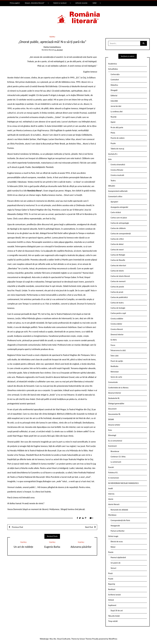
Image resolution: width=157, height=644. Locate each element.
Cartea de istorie (117, 271)
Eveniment (112, 446)
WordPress (113, 639)
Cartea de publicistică (119, 297)
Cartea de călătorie (118, 228)
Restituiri (112, 589)
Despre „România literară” (35, 3)
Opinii (113, 122)
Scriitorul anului (114, 595)
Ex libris (114, 340)
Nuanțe (114, 117)
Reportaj (112, 584)
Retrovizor (115, 372)
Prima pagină (15, 3)
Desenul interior (117, 334)
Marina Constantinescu (52, 47)
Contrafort (115, 80)
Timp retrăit (113, 621)
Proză (110, 573)
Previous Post (17, 527)
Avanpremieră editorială (118, 191)
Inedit (111, 488)
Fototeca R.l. (113, 473)
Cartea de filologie (118, 255)
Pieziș (113, 133)
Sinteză (111, 600)
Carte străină (116, 212)
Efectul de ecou (117, 542)
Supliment (112, 605)
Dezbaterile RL (114, 398)
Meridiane (112, 515)
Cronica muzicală (117, 175)
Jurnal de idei (116, 106)
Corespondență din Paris (120, 520)
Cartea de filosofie (118, 260)
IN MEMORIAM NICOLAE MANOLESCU (123, 483)
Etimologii (112, 435)
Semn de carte (116, 377)
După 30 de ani (117, 611)
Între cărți (115, 356)
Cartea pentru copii (118, 313)
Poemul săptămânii (118, 557)
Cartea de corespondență (121, 234)
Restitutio (114, 366)
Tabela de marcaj (117, 149)
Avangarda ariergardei (119, 207)
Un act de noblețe (23, 547)
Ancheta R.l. (113, 154)
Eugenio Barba (52, 547)
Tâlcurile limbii (114, 616)
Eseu (110, 430)
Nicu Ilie (53, 639)
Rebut (113, 547)
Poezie (111, 552)
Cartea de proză (117, 292)
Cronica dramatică (118, 165)
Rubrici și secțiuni (60, 3)
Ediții (95, 3)
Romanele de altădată (119, 510)
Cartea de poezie (117, 287)
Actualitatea (113, 69)
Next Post (89, 527)
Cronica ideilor (116, 324)
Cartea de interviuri (118, 265)
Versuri (113, 568)
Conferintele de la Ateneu (118, 388)
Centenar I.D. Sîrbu (118, 457)
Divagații (114, 90)
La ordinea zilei (117, 112)
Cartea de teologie (118, 308)
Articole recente (81, 3)
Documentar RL (114, 414)
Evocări (111, 467)
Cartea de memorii (118, 281)
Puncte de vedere (118, 138)
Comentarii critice (115, 196)
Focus (113, 345)
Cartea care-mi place (119, 218)
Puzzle (113, 143)
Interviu (111, 494)
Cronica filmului (117, 170)
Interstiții (114, 101)
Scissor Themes (86, 639)
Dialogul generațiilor (116, 403)
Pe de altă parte (117, 127)
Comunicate (113, 382)
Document (112, 409)
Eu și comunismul (115, 441)
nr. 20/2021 (59, 50)
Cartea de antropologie (120, 223)
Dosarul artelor (114, 425)
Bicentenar (115, 451)
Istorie (111, 499)
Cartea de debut (117, 244)
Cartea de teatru (117, 303)
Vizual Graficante (64, 639)
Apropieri (114, 202)
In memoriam (114, 478)
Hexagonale (115, 526)
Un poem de (116, 563)
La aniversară (116, 462)
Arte (110, 159)
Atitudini (112, 186)
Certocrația (115, 74)
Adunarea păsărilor (81, 547)
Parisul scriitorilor (118, 531)
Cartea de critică (117, 239)
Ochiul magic (113, 536)
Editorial (114, 96)
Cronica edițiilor (117, 319)
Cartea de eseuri (117, 250)
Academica (113, 64)
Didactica (114, 85)
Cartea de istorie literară (120, 276)
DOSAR (111, 419)
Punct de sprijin (117, 361)
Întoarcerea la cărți (118, 350)
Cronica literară (117, 329)
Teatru (52, 37)
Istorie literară (114, 504)
